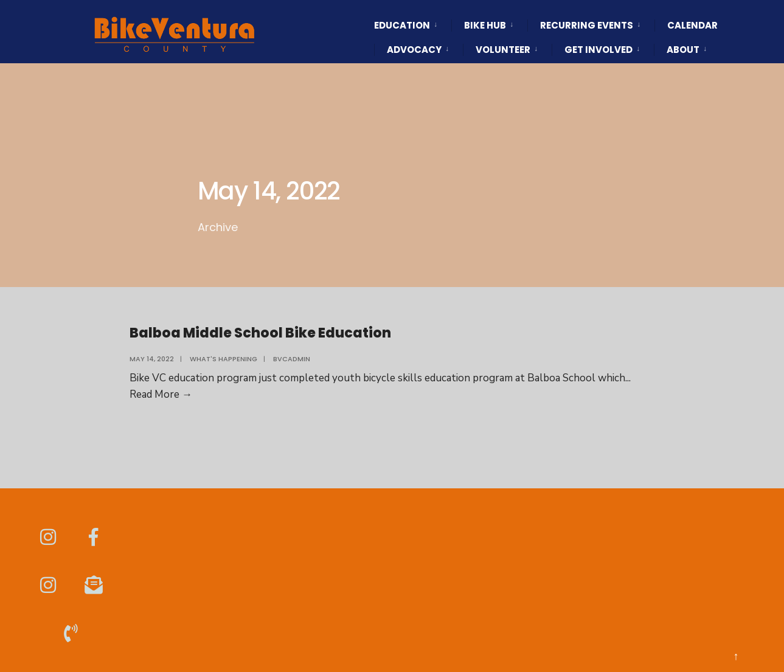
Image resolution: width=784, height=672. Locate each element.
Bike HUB (485, 25)
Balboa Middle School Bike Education (260, 333)
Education (402, 25)
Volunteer (503, 50)
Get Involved (598, 50)
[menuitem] (413, 15)
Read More (161, 394)
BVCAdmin (292, 359)
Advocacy (414, 50)
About (683, 50)
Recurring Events (587, 25)
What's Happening (224, 359)
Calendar (692, 25)
